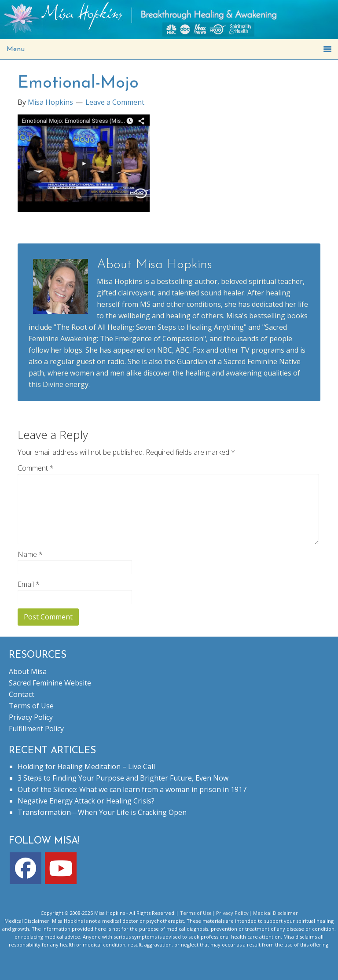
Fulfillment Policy (36, 729)
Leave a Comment (115, 102)
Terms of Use (31, 706)
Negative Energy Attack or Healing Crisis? (86, 801)
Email (29, 584)
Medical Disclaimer (276, 913)
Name (30, 554)
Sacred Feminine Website (50, 683)
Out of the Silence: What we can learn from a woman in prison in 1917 (132, 789)
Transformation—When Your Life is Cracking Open (102, 812)
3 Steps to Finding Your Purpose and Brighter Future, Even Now (123, 778)
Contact (22, 694)
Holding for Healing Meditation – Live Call (86, 766)
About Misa (28, 671)
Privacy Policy (31, 717)
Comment (36, 468)
